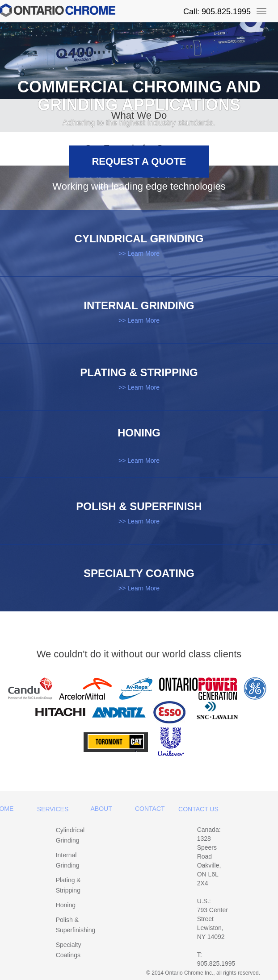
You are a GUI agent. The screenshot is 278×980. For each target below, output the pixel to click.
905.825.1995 (216, 963)
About (101, 809)
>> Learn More (139, 253)
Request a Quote (139, 161)
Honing (66, 905)
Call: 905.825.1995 (217, 12)
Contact (150, 809)
